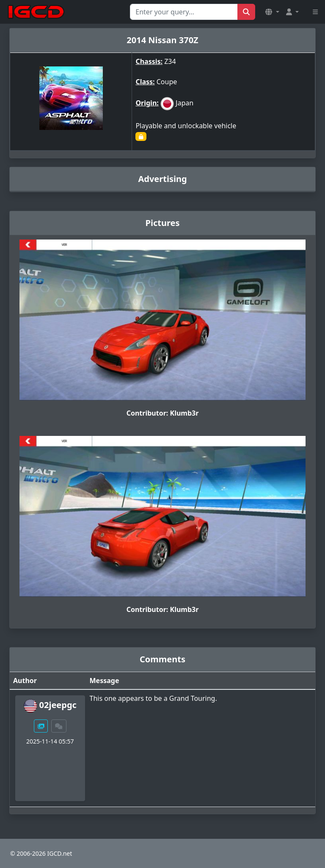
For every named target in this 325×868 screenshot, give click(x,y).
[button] (272, 12)
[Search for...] (184, 12)
